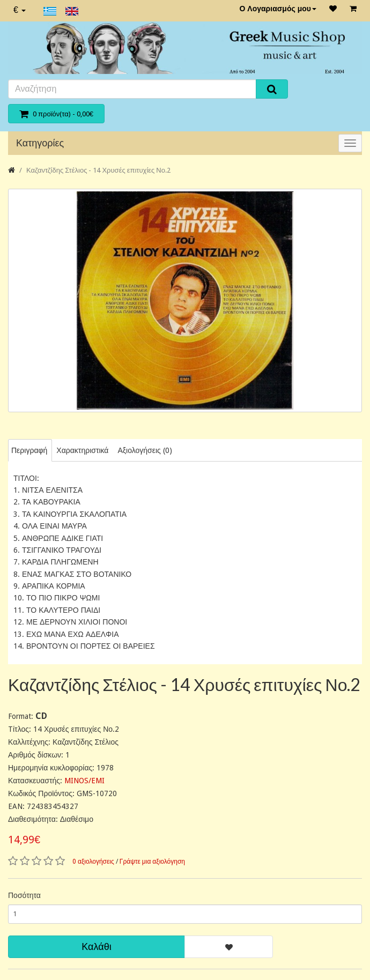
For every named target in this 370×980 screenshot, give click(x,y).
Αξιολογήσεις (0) (145, 450)
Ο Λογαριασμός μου (278, 9)
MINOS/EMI (84, 781)
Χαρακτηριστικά (82, 450)
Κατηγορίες (40, 143)
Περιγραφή (29, 450)
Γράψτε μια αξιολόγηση (152, 862)
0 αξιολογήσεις (93, 862)
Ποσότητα (24, 895)
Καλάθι (96, 946)
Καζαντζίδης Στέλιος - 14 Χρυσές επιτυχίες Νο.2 (98, 170)
